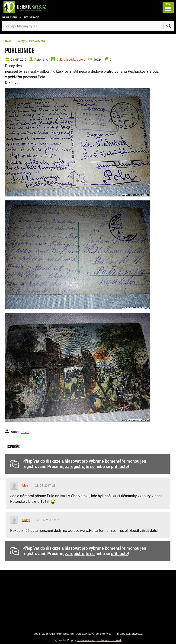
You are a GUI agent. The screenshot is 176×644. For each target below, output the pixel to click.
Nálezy (21, 41)
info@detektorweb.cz (130, 634)
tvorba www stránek (109, 640)
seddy (26, 520)
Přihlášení (10, 18)
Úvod (8, 41)
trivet (46, 60)
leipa (25, 485)
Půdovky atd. (37, 41)
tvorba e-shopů (86, 640)
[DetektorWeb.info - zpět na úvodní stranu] (40, 7)
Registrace (31, 18)
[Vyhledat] (169, 26)
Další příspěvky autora (71, 60)
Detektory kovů (85, 634)
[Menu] (167, 7)
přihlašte (119, 467)
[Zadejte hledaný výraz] (88, 26)
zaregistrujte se (80, 467)
